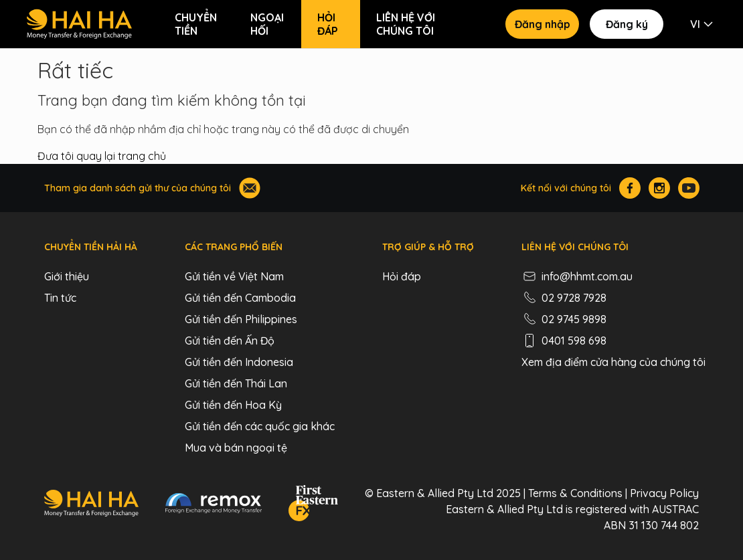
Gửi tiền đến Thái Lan (236, 383)
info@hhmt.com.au (577, 276)
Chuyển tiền (196, 24)
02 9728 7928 (564, 298)
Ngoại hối (267, 24)
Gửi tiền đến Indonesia (239, 362)
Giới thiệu (67, 276)
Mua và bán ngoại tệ (236, 448)
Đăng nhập (543, 24)
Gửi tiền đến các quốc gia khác (260, 426)
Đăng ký (627, 24)
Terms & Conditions (575, 493)
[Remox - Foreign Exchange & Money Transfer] (214, 505)
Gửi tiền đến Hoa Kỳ (233, 405)
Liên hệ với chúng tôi (406, 24)
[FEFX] (313, 505)
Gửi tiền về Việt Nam (234, 276)
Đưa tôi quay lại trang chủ (102, 156)
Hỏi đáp (328, 24)
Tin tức (60, 298)
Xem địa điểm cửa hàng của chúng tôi (613, 362)
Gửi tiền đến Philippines (241, 319)
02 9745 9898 (564, 319)
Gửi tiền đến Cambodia (240, 298)
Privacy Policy (664, 493)
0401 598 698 (564, 341)
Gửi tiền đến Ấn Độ (230, 341)
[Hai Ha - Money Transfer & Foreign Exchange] (91, 505)
